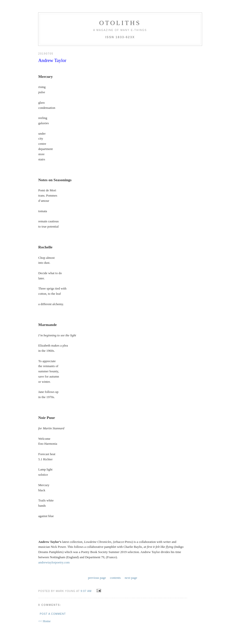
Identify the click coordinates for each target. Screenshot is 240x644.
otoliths (120, 23)
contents (115, 578)
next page (131, 578)
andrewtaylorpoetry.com (54, 562)
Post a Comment (53, 614)
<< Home (45, 621)
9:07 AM (86, 591)
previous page (97, 578)
